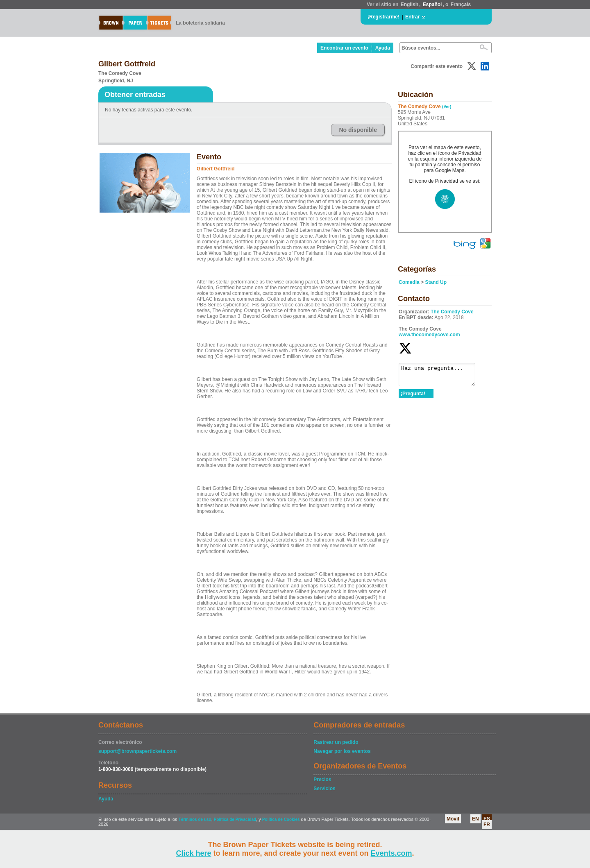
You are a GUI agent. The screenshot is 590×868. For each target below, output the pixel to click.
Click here (193, 853)
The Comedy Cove (452, 312)
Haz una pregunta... (441, 376)
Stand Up (436, 282)
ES (487, 819)
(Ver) (447, 107)
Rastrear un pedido (336, 742)
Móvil (453, 819)
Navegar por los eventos (342, 751)
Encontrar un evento (344, 48)
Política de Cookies (281, 819)
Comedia (409, 282)
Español (432, 5)
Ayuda (383, 48)
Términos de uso (195, 819)
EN (475, 819)
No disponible (358, 130)
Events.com (391, 853)
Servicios (324, 789)
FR (487, 825)
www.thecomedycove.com (429, 335)
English (410, 5)
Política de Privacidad (235, 819)
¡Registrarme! (383, 17)
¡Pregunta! (413, 397)
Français (461, 5)
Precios (322, 780)
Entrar (412, 17)
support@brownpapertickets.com (137, 751)
